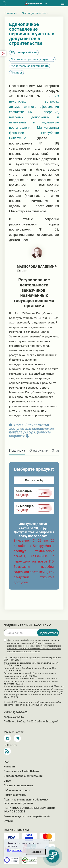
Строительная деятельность (30, 66)
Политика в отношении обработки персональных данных (26, 801)
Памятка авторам (15, 795)
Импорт (17, 73)
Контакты (10, 767)
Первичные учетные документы (33, 59)
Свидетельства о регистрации (23, 776)
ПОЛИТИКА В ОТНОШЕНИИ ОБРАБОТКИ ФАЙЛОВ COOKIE (29, 810)
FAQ (6, 762)
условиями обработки (31, 643)
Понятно (36, 852)
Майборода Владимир (37, 267)
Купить (44, 493)
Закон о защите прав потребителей (27, 816)
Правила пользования (18, 785)
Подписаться (48, 633)
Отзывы (9, 821)
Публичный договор (17, 790)
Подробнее (14, 850)
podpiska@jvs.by (14, 717)
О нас (7, 781)
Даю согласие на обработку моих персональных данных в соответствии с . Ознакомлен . (34, 646)
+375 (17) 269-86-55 (16, 712)
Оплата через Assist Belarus (21, 771)
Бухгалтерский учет (25, 52)
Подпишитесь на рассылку (27, 625)
